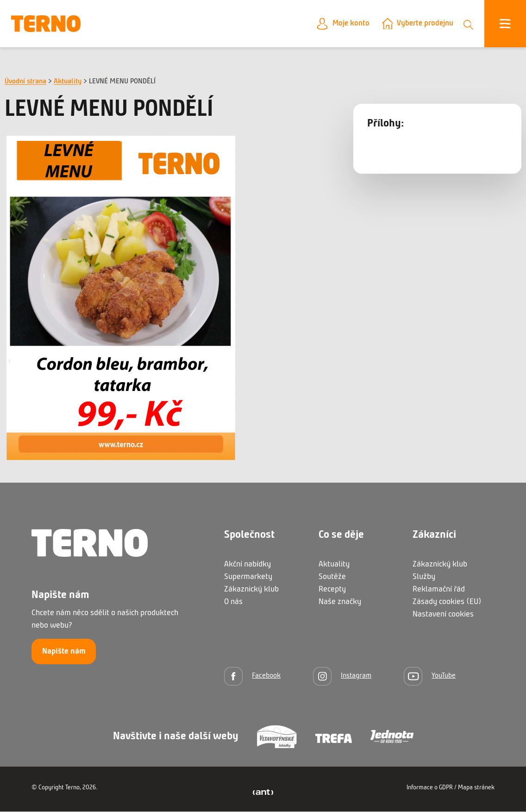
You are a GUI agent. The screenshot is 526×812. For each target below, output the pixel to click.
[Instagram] (342, 677)
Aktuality (68, 82)
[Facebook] (252, 677)
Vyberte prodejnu (423, 24)
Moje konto (347, 24)
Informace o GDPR (430, 788)
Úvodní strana (25, 82)
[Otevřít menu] (505, 24)
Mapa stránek (476, 788)
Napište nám (64, 652)
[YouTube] (430, 677)
